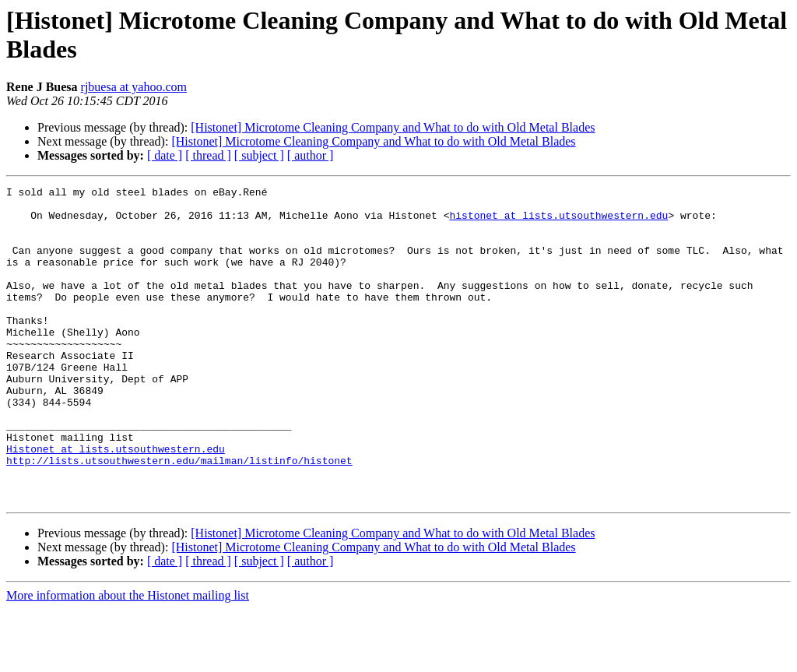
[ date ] (165, 155)
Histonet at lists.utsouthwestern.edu (116, 502)
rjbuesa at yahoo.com (134, 87)
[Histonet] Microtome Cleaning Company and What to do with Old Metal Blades (393, 127)
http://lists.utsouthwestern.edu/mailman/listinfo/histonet (179, 516)
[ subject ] (259, 155)
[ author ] (311, 155)
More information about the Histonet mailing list (128, 658)
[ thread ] (208, 155)
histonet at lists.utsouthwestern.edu (558, 222)
